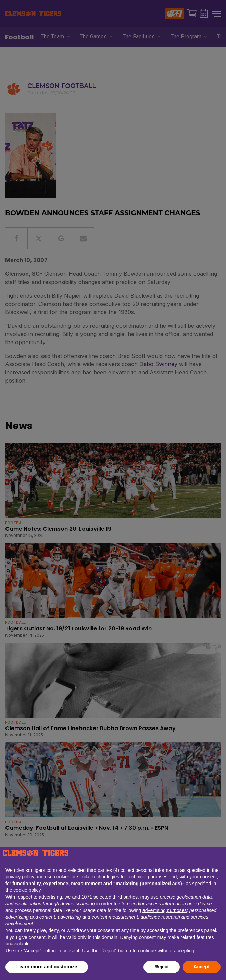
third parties (125, 897)
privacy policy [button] (20, 877)
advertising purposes (165, 910)
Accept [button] (202, 967)
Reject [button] (162, 967)
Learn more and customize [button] (47, 967)
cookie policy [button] (27, 890)
